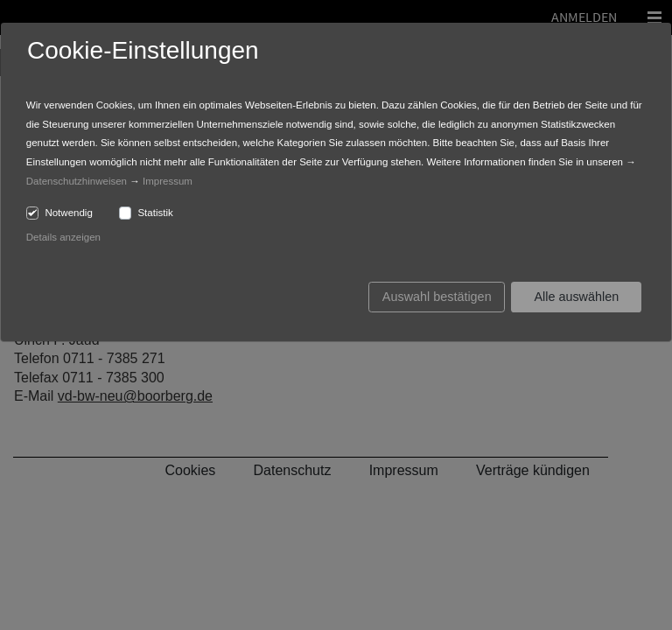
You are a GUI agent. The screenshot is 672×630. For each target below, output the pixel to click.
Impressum (168, 181)
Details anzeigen (63, 237)
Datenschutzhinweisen (77, 181)
